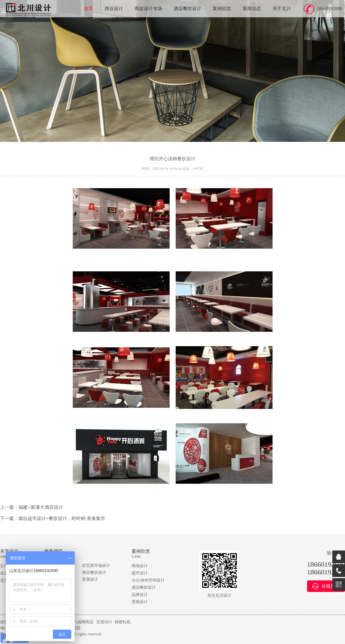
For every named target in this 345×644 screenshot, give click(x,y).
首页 (89, 8)
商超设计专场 (148, 8)
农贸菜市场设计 (96, 566)
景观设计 (90, 579)
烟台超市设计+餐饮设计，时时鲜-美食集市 (62, 518)
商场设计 (140, 566)
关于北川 (282, 8)
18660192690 (329, 8)
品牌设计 (140, 595)
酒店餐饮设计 (187, 8)
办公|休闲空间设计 (148, 580)
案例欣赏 (222, 8)
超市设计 (140, 573)
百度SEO (104, 622)
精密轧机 (123, 622)
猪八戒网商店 (81, 622)
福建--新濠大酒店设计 (41, 507)
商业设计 (114, 8)
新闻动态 (252, 8)
